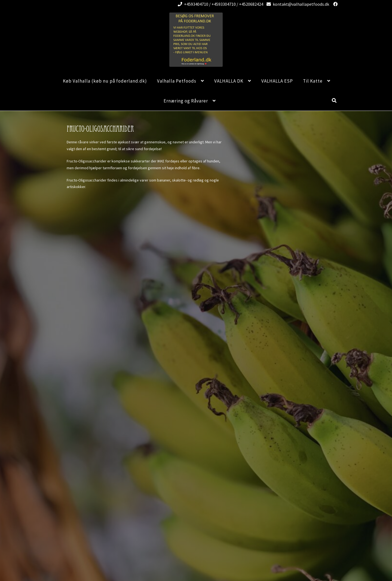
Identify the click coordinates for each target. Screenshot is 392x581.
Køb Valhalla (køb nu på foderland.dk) (105, 81)
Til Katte (313, 81)
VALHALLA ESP (277, 81)
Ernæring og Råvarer (186, 101)
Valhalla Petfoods (177, 81)
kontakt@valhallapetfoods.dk (297, 4)
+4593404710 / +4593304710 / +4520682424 (220, 4)
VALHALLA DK (229, 81)
